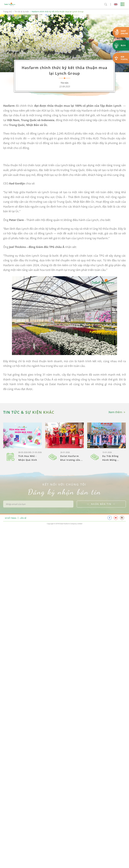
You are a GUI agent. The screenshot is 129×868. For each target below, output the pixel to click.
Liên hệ (23, 518)
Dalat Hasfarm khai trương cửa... (72, 458)
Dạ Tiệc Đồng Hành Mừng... (111, 458)
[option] (23, 442)
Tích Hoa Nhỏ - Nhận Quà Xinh (28, 458)
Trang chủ (8, 11)
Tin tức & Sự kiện (22, 11)
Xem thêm (117, 412)
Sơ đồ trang (11, 518)
